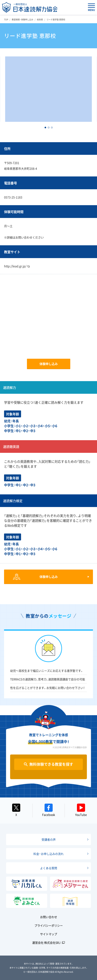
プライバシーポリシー (49, 925)
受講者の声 (49, 839)
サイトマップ (49, 934)
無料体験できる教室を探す (51, 764)
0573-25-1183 (13, 197)
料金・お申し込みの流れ (48, 854)
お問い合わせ (49, 917)
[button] (45, 128)
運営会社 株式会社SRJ (46, 943)
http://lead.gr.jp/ (17, 266)
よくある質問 (49, 868)
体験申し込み (49, 364)
